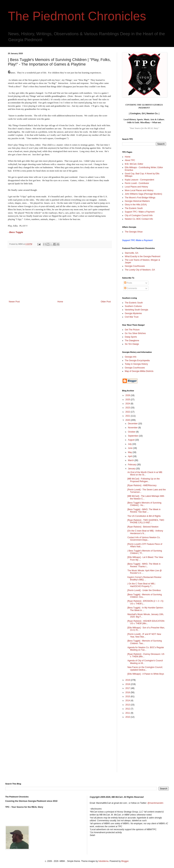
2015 (128, 697)
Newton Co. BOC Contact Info (139, 219)
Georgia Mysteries (133, 313)
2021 (128, 416)
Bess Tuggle (16, 232)
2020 (128, 420)
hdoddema (103, 861)
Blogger (125, 861)
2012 (128, 709)
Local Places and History (136, 187)
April (130, 456)
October (132, 432)
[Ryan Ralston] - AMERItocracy (142, 485)
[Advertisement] (60, 274)
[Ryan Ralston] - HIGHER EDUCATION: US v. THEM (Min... (146, 622)
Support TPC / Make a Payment (140, 212)
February (132, 465)
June (130, 448)
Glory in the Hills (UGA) (136, 205)
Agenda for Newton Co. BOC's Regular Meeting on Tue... (146, 649)
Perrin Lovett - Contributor (137, 183)
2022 (128, 412)
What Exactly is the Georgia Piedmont (143, 256)
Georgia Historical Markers (137, 201)
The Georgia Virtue (134, 232)
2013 (128, 705)
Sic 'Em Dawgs (132, 344)
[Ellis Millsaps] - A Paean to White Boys (146, 674)
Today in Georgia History (136, 364)
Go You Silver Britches (135, 333)
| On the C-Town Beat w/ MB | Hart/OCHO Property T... (141, 585)
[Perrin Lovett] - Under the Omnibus (144, 590)
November (133, 428)
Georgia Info (131, 357)
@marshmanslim (155, 803)
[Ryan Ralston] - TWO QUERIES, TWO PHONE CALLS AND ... (146, 521)
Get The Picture (132, 330)
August (132, 440)
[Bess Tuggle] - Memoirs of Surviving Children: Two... (145, 642)
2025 (128, 400)
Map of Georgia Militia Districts (139, 371)
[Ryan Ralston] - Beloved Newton (143, 527)
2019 (128, 680)
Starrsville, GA (132, 253)
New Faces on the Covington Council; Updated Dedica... (145, 668)
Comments (130, 288)
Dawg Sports (131, 337)
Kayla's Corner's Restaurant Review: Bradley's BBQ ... (145, 578)
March (131, 460)
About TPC (130, 160)
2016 (128, 692)
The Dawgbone (132, 341)
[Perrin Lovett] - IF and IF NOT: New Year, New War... (144, 635)
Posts (128, 283)
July (130, 444)
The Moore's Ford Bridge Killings (140, 198)
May (130, 452)
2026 (128, 395)
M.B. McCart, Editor (134, 164)
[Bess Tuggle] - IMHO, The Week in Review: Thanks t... (144, 565)
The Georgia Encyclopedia (137, 361)
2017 (128, 688)
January (132, 469)
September (133, 436)
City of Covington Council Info (139, 215)
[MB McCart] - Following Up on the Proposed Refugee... (144, 480)
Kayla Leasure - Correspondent (139, 180)
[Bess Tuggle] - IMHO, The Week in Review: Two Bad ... (144, 511)
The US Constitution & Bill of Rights (144, 516)
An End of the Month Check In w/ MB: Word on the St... (145, 474)
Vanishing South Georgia (136, 310)
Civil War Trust (132, 317)
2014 (128, 701)
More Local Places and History (139, 190)
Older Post (106, 302)
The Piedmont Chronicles (77, 16)
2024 (128, 404)
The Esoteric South (134, 208)
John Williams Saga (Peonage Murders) (143, 194)
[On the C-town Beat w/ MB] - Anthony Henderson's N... (145, 532)
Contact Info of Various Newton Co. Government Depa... (144, 539)
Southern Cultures (133, 306)
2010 (128, 717)
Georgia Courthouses (135, 266)
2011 (128, 713)
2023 (128, 408)
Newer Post (14, 302)
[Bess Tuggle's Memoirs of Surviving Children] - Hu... (144, 504)
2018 (128, 684)
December (133, 424)
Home (60, 302)
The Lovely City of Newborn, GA (140, 270)
